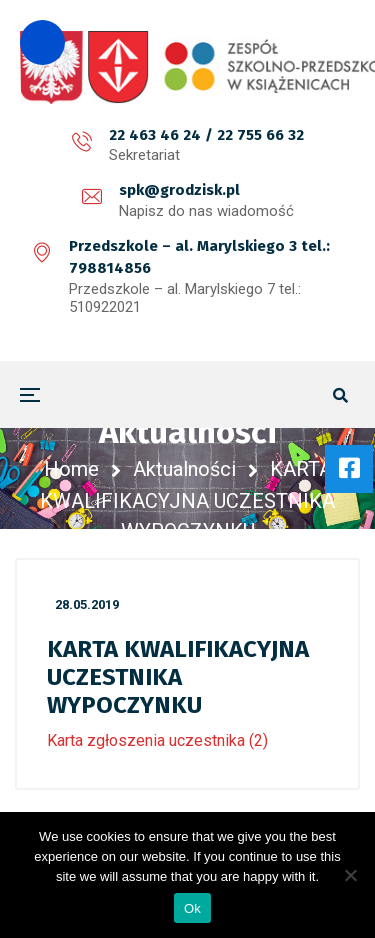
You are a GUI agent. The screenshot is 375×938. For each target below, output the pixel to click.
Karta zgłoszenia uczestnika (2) (157, 740)
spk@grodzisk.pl (179, 190)
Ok (192, 908)
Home (71, 469)
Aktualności (184, 469)
